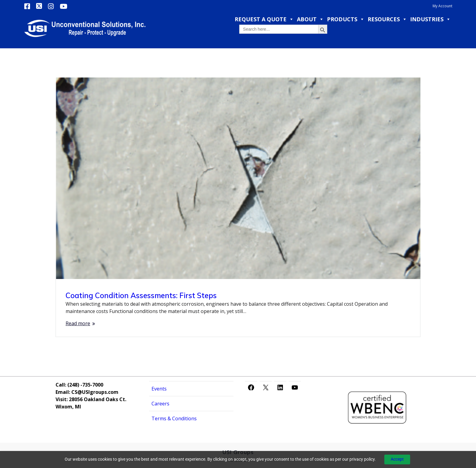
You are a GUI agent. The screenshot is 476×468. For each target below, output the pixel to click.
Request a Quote (264, 19)
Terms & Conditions (174, 418)
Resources (387, 19)
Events (159, 389)
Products (346, 19)
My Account (442, 6)
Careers (160, 404)
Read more (78, 323)
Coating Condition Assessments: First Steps (141, 295)
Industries (430, 19)
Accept (397, 459)
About (310, 19)
